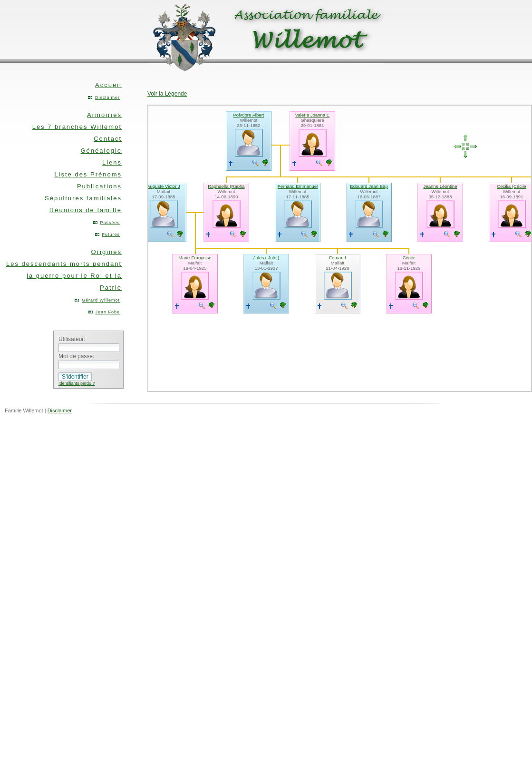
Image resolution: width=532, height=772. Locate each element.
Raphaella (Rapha (226, 186)
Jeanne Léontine (440, 186)
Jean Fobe (107, 312)
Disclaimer (107, 98)
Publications (99, 186)
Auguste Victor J (164, 186)
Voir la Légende (167, 94)
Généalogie (102, 151)
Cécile (409, 258)
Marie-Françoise (195, 258)
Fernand (338, 258)
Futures (111, 235)
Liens (112, 162)
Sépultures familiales (83, 198)
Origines (106, 252)
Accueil (108, 85)
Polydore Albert (248, 115)
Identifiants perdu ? (77, 383)
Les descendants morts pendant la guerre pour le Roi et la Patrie (64, 276)
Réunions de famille (86, 210)
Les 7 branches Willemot (77, 127)
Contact (108, 139)
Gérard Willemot (101, 300)
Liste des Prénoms (88, 174)
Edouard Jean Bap (369, 186)
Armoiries (104, 115)
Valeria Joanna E (312, 115)
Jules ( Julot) (266, 258)
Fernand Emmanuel (298, 186)
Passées (110, 223)
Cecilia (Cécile (511, 186)
